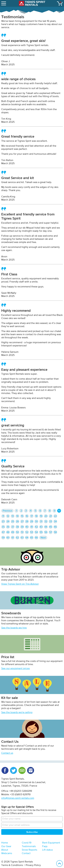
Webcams (7, 853)
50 (17, 532)
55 (41, 532)
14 (17, 516)
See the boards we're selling (17, 713)
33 (51, 522)
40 (27, 527)
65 (32, 538)
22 (55, 516)
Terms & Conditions (12, 865)
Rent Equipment (51, 843)
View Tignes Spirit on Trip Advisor (20, 584)
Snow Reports (29, 850)
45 (51, 527)
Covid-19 (27, 843)
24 (8, 522)
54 (36, 532)
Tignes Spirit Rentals (32, 3)
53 (32, 532)
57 (51, 532)
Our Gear (6, 846)
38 (17, 527)
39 (22, 527)
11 (3, 516)
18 (36, 516)
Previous (7, 511)
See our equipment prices (15, 669)
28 (27, 522)
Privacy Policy (33, 865)
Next (43, 538)
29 (32, 522)
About (5, 850)
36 (8, 527)
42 (36, 527)
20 (46, 516)
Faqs (45, 846)
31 (41, 522)
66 (36, 538)
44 (46, 527)
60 (8, 538)
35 (3, 527)
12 (8, 516)
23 (3, 522)
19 (41, 516)
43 (41, 527)
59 (3, 538)
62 (17, 538)
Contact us (7, 753)
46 (55, 527)
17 (32, 516)
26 (17, 522)
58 (55, 532)
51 (22, 532)
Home (5, 843)
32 (46, 522)
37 (13, 527)
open (4, 3)
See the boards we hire (14, 628)
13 (13, 516)
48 (8, 532)
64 (27, 538)
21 (51, 516)
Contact (26, 853)
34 (55, 522)
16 (27, 516)
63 (22, 538)
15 (22, 516)
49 (13, 532)
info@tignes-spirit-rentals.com (18, 798)
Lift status (47, 850)
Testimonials (29, 846)
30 (36, 522)
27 (22, 522)
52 (27, 532)
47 (3, 532)
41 (32, 527)
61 (13, 538)
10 (59, 511)
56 (46, 532)
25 (13, 522)
